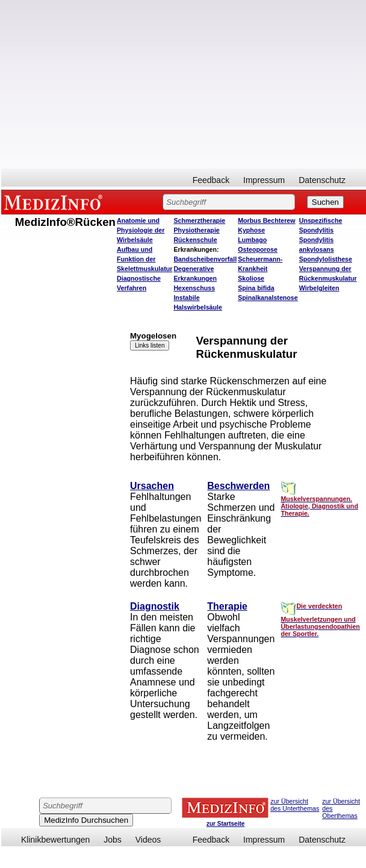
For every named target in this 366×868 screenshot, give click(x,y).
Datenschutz (322, 180)
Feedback (211, 180)
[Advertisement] (184, 84)
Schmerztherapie (199, 220)
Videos (148, 840)
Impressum (264, 180)
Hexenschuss (194, 288)
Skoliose (251, 278)
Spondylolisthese (326, 259)
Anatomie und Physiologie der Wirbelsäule (141, 230)
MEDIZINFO (55, 202)
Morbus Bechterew (266, 220)
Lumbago (252, 240)
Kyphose (251, 230)
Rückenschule (195, 240)
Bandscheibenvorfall (205, 259)
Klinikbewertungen (55, 840)
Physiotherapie (196, 230)
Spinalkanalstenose (268, 298)
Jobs (113, 840)
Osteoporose (258, 249)
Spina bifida (256, 288)
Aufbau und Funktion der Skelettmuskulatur (144, 259)
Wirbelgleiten (319, 288)
